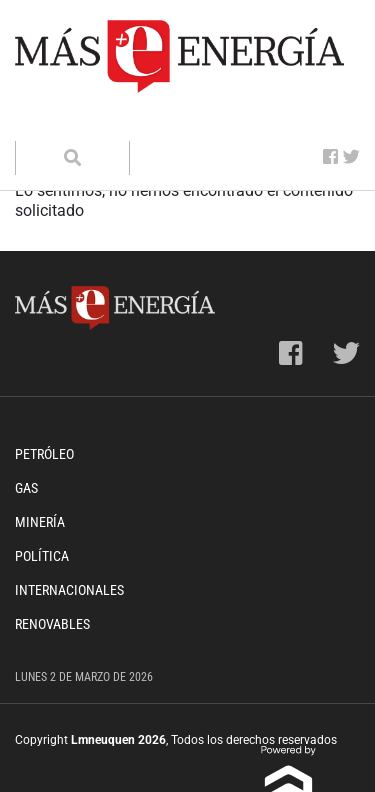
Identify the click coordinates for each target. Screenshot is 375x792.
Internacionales (69, 590)
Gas (26, 488)
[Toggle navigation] (43, 121)
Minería (40, 522)
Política (42, 556)
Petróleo (44, 454)
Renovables (52, 624)
